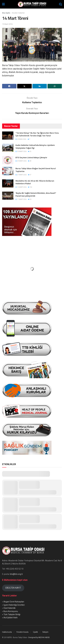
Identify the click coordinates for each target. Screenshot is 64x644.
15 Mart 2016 (7, 24)
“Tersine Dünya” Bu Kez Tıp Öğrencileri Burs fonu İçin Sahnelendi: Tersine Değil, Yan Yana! (37, 134)
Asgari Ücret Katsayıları (14, 602)
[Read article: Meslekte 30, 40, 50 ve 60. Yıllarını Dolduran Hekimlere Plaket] (8, 183)
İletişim (45, 632)
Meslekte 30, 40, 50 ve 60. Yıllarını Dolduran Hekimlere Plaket (35, 182)
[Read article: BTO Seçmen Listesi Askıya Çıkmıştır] (8, 160)
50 (30, 199)
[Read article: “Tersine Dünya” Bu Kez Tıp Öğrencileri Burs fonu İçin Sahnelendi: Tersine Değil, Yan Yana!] (8, 136)
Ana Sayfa (6, 13)
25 (30, 151)
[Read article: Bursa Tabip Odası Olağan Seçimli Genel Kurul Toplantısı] (8, 171)
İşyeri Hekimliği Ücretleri (14, 605)
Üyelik (35, 632)
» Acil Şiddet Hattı (10, 618)
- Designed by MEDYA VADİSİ (38, 637)
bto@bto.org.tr (16, 574)
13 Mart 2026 (21, 187)
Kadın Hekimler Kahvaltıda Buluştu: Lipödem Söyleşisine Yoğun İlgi (35, 146)
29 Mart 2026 (21, 161)
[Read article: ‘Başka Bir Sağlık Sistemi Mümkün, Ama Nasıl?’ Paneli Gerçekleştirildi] (8, 196)
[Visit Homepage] (32, 4)
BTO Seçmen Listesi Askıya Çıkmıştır (31, 157)
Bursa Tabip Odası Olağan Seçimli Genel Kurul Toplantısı (36, 170)
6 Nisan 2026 (21, 139)
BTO (10, 637)
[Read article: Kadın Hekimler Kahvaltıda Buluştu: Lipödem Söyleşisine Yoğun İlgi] (8, 148)
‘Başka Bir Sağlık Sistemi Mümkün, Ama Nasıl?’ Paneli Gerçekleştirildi (36, 194)
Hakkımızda (7, 632)
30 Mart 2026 (21, 151)
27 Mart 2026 (21, 175)
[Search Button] (60, 4)
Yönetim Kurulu (22, 632)
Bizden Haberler (18, 13)
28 (30, 161)
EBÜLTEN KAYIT (13, 588)
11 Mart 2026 (21, 199)
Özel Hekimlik (10, 608)
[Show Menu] (3, 4)
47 (30, 175)
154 (30, 187)
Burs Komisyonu (11, 611)
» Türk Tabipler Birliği (11, 614)
